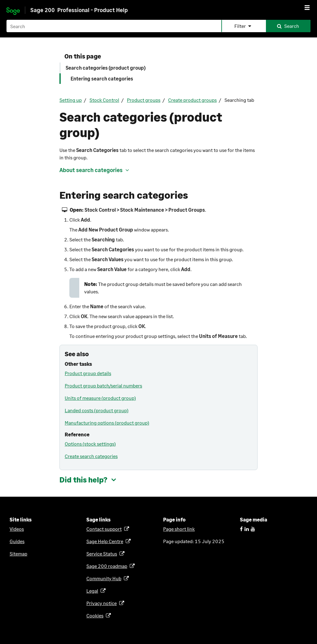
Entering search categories (102, 78)
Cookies (96, 615)
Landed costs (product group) (97, 410)
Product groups (144, 100)
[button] (244, 26)
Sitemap (18, 553)
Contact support (105, 529)
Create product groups (192, 100)
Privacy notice (103, 603)
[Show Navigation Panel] (307, 7)
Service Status (103, 553)
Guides (17, 541)
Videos (17, 529)
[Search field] (158, 26)
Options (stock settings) (90, 444)
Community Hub (105, 578)
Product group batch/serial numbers (103, 385)
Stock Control (104, 100)
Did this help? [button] (83, 480)
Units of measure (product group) (100, 398)
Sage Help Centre (106, 541)
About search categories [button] (91, 170)
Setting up (71, 100)
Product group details (88, 373)
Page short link (179, 529)
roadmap (108, 566)
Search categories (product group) (106, 68)
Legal (93, 591)
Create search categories (91, 456)
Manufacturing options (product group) (107, 423)
